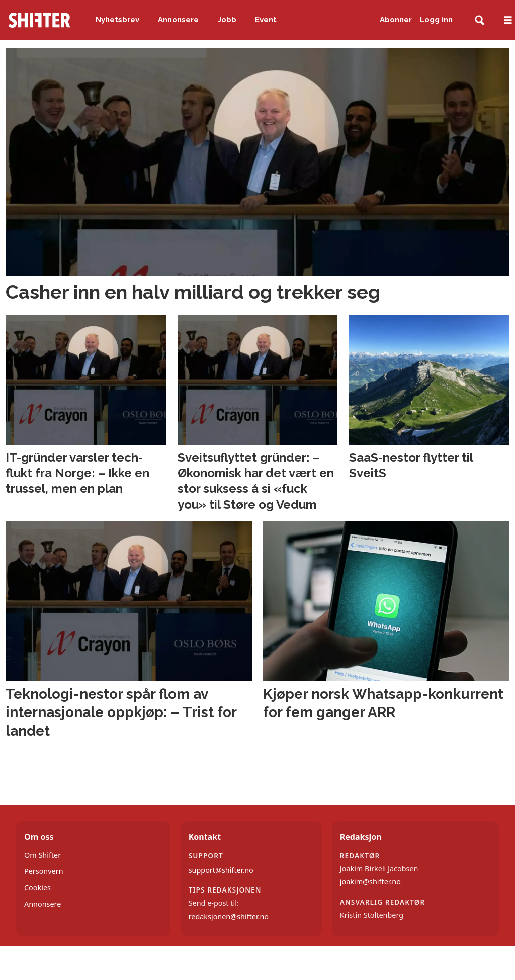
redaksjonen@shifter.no (229, 916)
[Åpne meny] (508, 20)
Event (266, 20)
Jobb (227, 20)
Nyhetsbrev (117, 20)
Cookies (37, 888)
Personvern (44, 871)
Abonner (396, 20)
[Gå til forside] (39, 20)
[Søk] (480, 20)
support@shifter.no (221, 870)
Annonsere (178, 20)
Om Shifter (42, 855)
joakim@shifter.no (370, 882)
